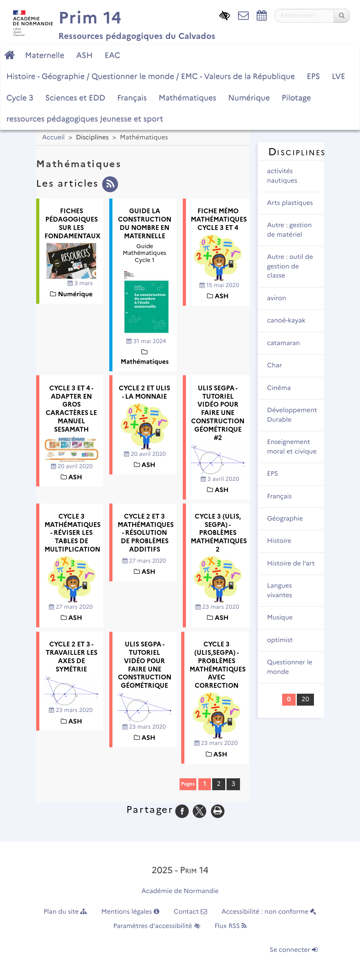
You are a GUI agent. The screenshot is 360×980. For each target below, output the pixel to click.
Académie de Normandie (180, 891)
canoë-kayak (286, 321)
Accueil (53, 138)
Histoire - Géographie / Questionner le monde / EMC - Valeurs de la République (151, 76)
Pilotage (296, 98)
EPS (313, 76)
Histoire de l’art (291, 564)
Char (274, 366)
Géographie (285, 519)
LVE (338, 76)
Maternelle (45, 55)
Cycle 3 (20, 98)
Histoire (279, 541)
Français (132, 98)
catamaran (284, 343)
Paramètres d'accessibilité (157, 926)
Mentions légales (130, 912)
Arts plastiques (290, 203)
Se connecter (294, 950)
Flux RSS (231, 926)
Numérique (249, 98)
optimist (280, 640)
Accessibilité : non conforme (269, 912)
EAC (112, 55)
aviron (277, 298)
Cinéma (279, 388)
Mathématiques (187, 98)
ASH (84, 55)
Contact (190, 912)
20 (305, 699)
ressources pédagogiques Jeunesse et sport (85, 119)
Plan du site (65, 912)
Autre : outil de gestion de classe (290, 266)
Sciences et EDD (75, 98)
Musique (280, 618)
